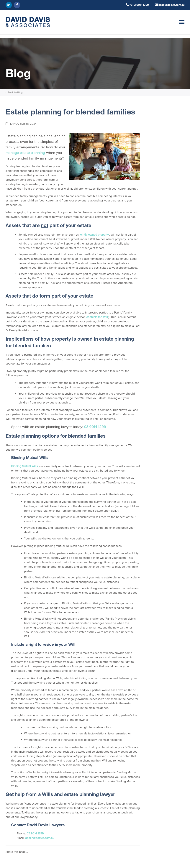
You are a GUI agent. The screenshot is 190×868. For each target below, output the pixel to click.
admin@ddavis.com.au (40, 838)
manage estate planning (25, 153)
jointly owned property (94, 234)
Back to (14, 92)
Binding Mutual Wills (24, 466)
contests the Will (97, 317)
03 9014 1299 (95, 427)
